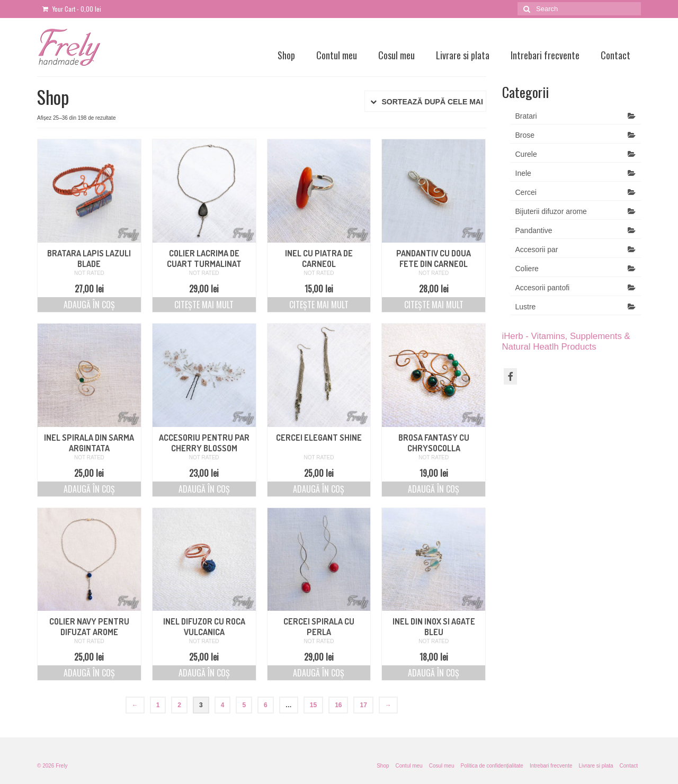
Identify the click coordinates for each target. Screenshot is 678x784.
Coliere (527, 269)
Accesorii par (537, 250)
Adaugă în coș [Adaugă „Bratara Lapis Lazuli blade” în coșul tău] (89, 305)
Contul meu (337, 55)
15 (313, 705)
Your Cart (72, 9)
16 (338, 705)
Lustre (526, 307)
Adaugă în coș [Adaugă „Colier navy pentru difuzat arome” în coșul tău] (89, 673)
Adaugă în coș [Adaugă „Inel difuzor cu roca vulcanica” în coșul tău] (204, 673)
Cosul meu (396, 55)
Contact (615, 55)
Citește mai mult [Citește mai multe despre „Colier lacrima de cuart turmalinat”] (204, 305)
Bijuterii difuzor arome (551, 211)
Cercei (526, 192)
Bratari (526, 116)
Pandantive (534, 230)
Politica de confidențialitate (492, 766)
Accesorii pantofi (543, 288)
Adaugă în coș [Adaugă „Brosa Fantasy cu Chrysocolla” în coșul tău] (434, 489)
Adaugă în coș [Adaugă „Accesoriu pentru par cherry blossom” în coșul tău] (204, 489)
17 (363, 705)
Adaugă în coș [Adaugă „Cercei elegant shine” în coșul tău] (319, 489)
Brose (525, 135)
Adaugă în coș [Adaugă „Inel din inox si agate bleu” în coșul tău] (434, 673)
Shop (286, 55)
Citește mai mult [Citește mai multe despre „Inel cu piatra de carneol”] (319, 305)
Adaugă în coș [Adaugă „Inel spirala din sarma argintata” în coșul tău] (89, 489)
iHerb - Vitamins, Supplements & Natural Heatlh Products (566, 341)
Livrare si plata (463, 55)
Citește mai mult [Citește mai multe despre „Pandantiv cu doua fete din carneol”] (434, 305)
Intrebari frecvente (545, 55)
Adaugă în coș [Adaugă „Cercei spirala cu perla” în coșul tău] (319, 673)
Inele (523, 173)
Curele (526, 154)
